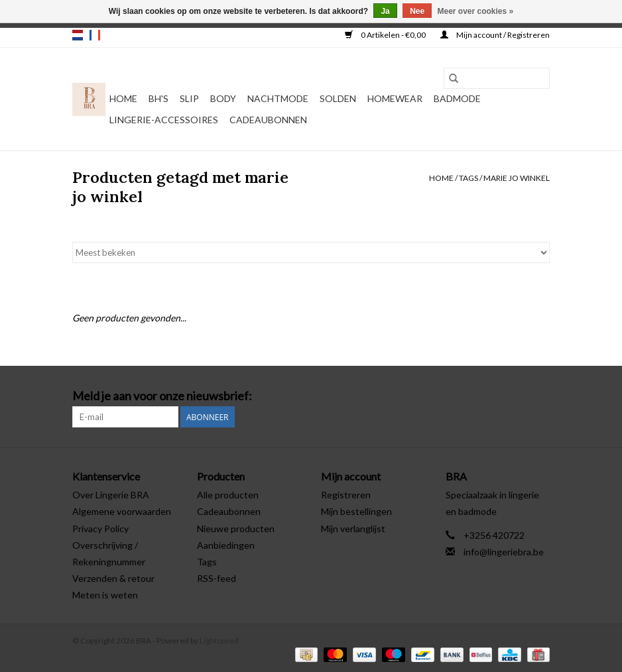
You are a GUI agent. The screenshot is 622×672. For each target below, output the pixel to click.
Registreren (346, 495)
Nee (417, 11)
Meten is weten (105, 595)
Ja (385, 11)
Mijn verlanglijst (353, 529)
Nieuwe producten (236, 529)
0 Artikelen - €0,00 (386, 35)
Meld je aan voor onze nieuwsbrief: (162, 396)
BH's (158, 98)
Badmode (457, 98)
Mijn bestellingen (356, 511)
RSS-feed (217, 578)
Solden (338, 98)
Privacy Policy (100, 529)
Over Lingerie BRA (111, 495)
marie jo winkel (517, 178)
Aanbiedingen (226, 545)
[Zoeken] (497, 78)
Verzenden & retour (113, 578)
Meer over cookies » (476, 11)
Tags (468, 178)
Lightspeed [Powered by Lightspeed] (219, 641)
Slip (189, 98)
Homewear (395, 98)
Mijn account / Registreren (495, 35)
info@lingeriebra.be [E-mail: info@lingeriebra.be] (504, 552)
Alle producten (228, 495)
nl (78, 35)
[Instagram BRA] (539, 396)
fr (95, 35)
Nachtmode (278, 98)
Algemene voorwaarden (122, 511)
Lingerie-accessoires (164, 120)
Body (223, 98)
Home (123, 98)
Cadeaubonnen (268, 120)
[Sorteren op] (311, 252)
